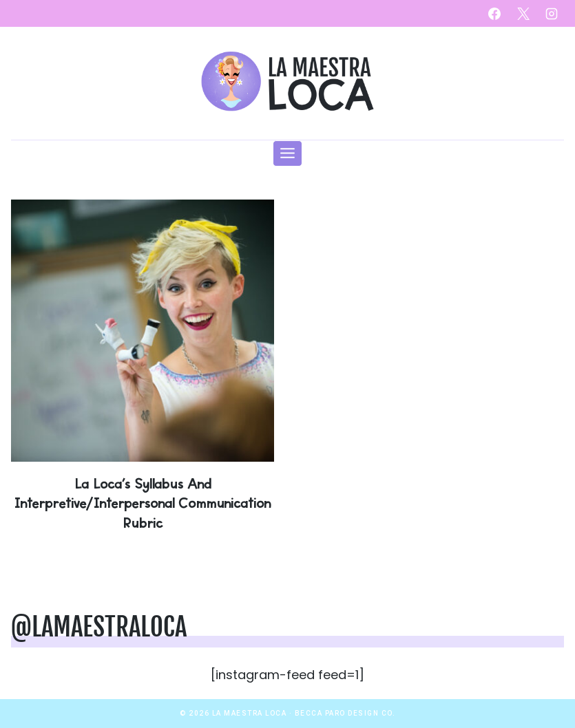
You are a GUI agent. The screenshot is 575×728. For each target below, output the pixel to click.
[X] (523, 14)
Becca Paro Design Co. (345, 713)
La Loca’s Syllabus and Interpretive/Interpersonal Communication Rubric (142, 503)
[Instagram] (552, 14)
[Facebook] (494, 14)
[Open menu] (288, 153)
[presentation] (143, 331)
